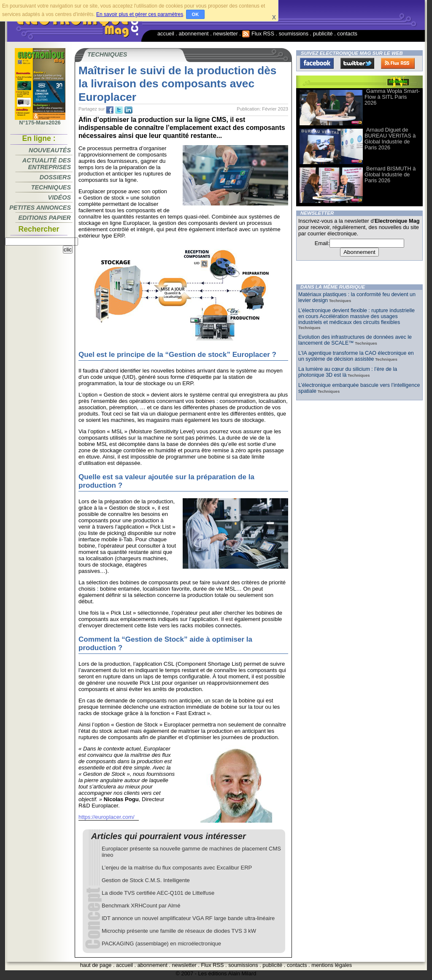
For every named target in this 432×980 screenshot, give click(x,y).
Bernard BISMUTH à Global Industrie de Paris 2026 (390, 174)
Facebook (317, 63)
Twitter (357, 63)
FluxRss (398, 63)
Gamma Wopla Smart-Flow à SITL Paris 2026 (392, 97)
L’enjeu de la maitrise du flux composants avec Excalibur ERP (177, 868)
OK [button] (196, 14)
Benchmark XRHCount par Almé (141, 906)
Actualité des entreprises (47, 164)
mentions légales (332, 965)
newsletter (225, 34)
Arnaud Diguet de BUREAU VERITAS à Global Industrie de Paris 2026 (390, 139)
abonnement (194, 34)
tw (119, 110)
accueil (166, 34)
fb (110, 110)
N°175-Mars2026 (40, 120)
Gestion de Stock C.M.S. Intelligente (146, 880)
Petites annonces (40, 208)
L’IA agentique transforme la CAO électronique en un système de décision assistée (356, 356)
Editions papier (45, 218)
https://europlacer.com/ (107, 817)
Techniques (51, 187)
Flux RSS (258, 34)
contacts (347, 34)
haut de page (96, 965)
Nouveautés (50, 150)
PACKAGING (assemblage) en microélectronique (161, 944)
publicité (323, 34)
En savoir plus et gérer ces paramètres (140, 14)
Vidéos (59, 197)
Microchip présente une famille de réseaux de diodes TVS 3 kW (179, 931)
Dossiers (55, 177)
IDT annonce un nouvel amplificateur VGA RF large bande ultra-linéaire (188, 918)
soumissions (294, 34)
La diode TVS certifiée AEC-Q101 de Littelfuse (158, 893)
